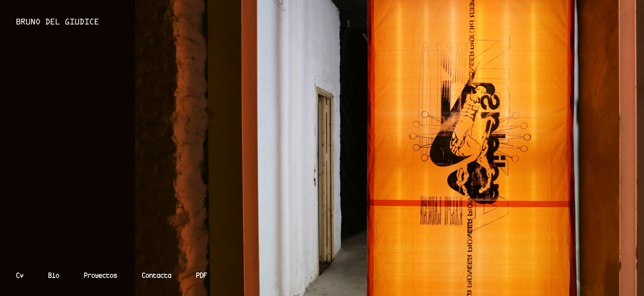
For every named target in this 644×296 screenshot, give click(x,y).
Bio (54, 275)
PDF (202, 275)
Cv (20, 275)
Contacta (157, 275)
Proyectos (101, 275)
